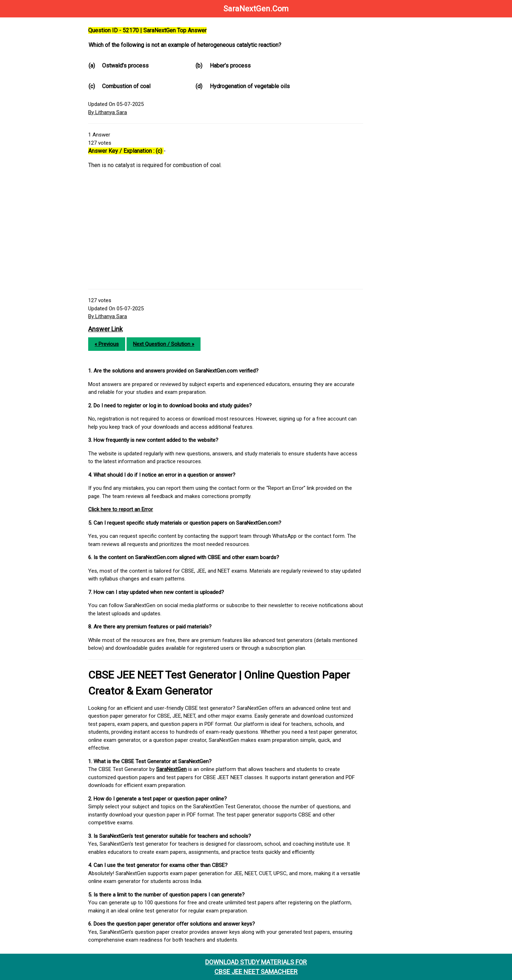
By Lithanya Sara (114, 112)
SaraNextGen (178, 769)
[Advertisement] (230, 232)
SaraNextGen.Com (256, 9)
